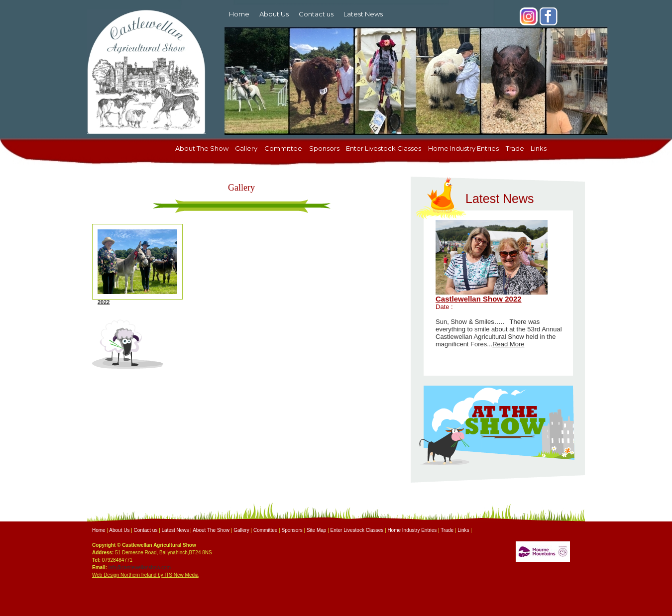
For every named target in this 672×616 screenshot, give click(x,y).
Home (239, 14)
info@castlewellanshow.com (140, 567)
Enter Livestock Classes (384, 148)
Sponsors (324, 148)
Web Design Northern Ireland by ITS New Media (145, 575)
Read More (508, 344)
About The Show (202, 148)
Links (539, 148)
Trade (515, 148)
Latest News (363, 14)
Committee (283, 148)
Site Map (316, 530)
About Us (274, 14)
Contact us (316, 14)
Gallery (246, 148)
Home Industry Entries (463, 148)
